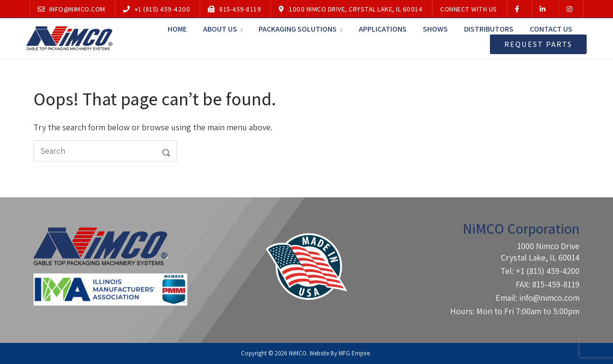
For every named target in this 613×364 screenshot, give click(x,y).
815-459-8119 (234, 9)
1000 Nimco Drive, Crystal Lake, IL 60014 (351, 9)
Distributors (489, 29)
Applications (383, 29)
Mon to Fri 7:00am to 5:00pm (528, 311)
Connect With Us (469, 9)
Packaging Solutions (298, 29)
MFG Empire (354, 353)
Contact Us (551, 29)
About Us (220, 29)
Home (177, 29)
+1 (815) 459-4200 (157, 9)
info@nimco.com (72, 9)
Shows (435, 29)
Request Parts (538, 44)
